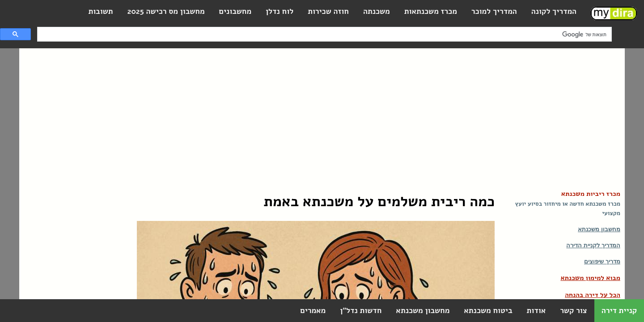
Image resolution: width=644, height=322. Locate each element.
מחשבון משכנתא (599, 229)
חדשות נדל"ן (361, 311)
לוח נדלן (280, 11)
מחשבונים (235, 11)
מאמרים (313, 311)
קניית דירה (619, 311)
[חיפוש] (325, 34)
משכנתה (377, 11)
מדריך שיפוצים (602, 261)
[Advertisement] (322, 115)
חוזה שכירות (328, 11)
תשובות (100, 11)
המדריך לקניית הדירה (593, 245)
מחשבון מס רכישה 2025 (166, 11)
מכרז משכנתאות (431, 11)
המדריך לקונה (554, 11)
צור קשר (573, 311)
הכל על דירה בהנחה (593, 295)
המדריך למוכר (494, 11)
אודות (536, 311)
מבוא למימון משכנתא (590, 278)
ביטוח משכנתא (488, 311)
